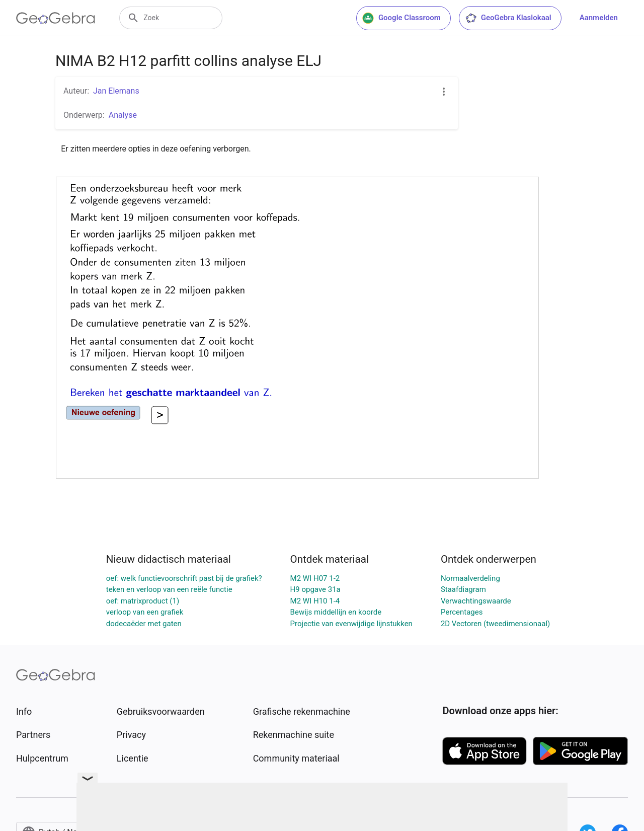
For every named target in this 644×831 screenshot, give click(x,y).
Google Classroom (401, 18)
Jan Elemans (116, 91)
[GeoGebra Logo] (56, 18)
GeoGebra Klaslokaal (508, 18)
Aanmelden (599, 18)
